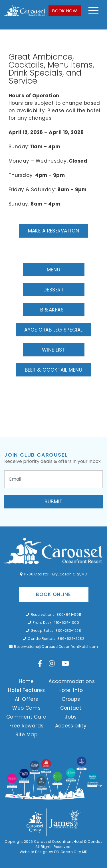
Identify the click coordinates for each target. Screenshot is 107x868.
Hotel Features (26, 690)
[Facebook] (40, 663)
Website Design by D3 (39, 852)
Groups (71, 699)
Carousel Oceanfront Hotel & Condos (68, 842)
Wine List (54, 350)
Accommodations (72, 681)
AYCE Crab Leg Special (53, 330)
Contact (71, 708)
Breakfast (53, 310)
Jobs (71, 717)
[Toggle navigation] (93, 11)
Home (26, 681)
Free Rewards (26, 726)
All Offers (27, 699)
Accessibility (71, 726)
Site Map (26, 735)
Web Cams (26, 708)
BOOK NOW (65, 11)
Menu (53, 270)
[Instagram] (52, 663)
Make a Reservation (54, 231)
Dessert (54, 290)
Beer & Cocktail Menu (54, 370)
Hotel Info (71, 690)
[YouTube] (65, 663)
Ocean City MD (74, 852)
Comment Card (26, 717)
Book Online (53, 594)
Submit (53, 502)
